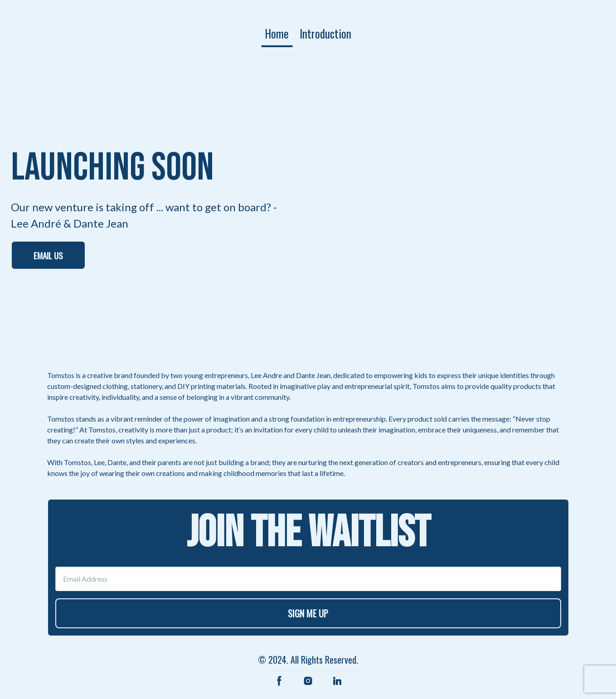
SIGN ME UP (308, 613)
